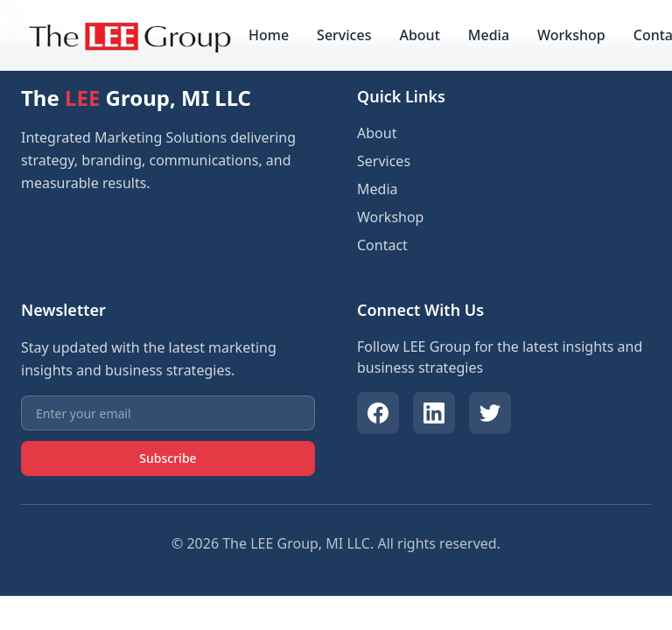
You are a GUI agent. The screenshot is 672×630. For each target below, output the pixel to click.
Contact (382, 245)
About (419, 35)
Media (489, 35)
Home (269, 35)
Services (344, 35)
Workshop (571, 35)
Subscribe (168, 458)
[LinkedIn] (434, 413)
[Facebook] (378, 413)
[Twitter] (490, 413)
